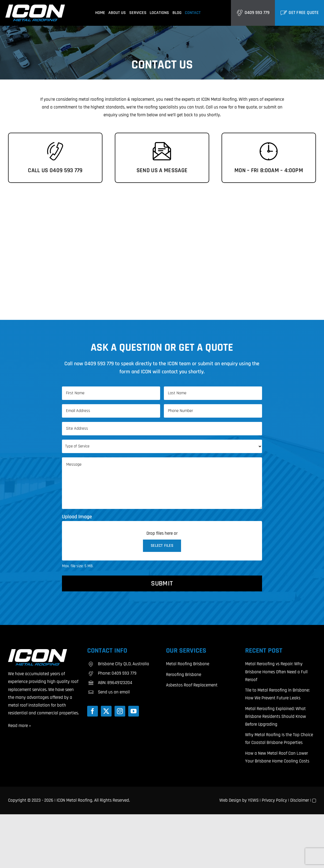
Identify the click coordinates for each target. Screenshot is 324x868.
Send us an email (114, 692)
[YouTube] (134, 711)
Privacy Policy (274, 800)
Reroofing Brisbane (184, 675)
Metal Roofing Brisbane (188, 664)
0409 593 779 (257, 13)
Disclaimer (300, 800)
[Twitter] (106, 711)
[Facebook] (93, 711)
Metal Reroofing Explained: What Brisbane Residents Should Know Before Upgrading (276, 717)
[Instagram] (120, 711)
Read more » (19, 726)
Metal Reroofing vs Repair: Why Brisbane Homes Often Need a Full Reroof (276, 672)
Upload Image (77, 517)
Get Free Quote (304, 13)
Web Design (230, 800)
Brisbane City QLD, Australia (124, 664)
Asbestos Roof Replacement (192, 685)
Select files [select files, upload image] (162, 546)
